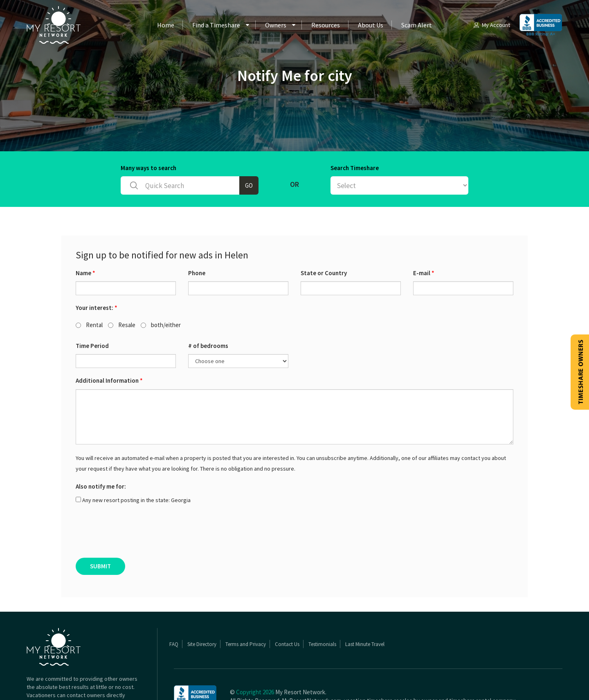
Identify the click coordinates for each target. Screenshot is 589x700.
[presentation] (138, 502)
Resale (122, 293)
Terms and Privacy (246, 612)
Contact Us (287, 612)
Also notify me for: (101, 454)
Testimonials (322, 612)
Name (85, 241)
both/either (161, 293)
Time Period (92, 314)
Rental (89, 293)
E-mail (424, 241)
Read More (83, 680)
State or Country (324, 241)
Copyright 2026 (255, 660)
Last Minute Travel (365, 612)
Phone (197, 241)
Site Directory (202, 612)
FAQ (174, 612)
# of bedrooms (208, 314)
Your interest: (97, 276)
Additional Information (109, 349)
